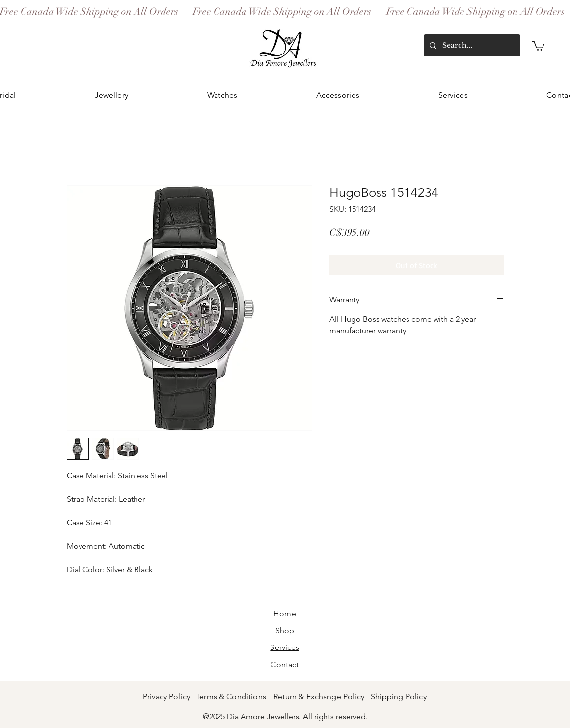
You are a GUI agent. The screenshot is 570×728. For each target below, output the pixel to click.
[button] (538, 45)
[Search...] (471, 45)
